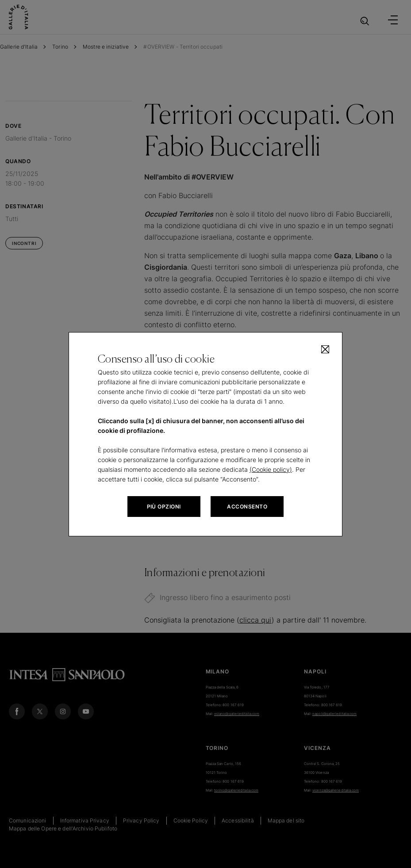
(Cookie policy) (271, 469)
